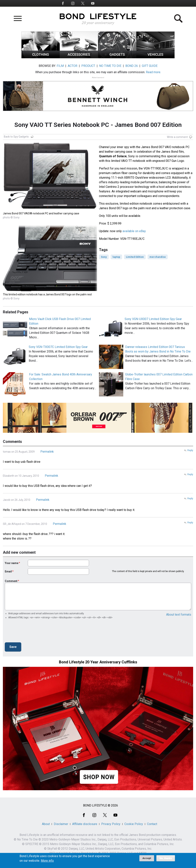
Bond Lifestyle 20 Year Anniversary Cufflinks (98, 662)
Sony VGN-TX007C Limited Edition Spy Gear (58, 347)
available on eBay (134, 231)
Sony (104, 257)
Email (8, 571)
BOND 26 (132, 66)
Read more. (153, 72)
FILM (60, 66)
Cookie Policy (134, 824)
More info (47, 861)
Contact (152, 824)
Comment (11, 581)
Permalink (47, 452)
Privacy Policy (111, 824)
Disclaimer (61, 824)
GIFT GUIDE (150, 66)
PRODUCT (88, 66)
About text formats (179, 615)
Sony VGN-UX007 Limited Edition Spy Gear (153, 319)
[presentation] (34, 632)
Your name (12, 563)
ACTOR (73, 66)
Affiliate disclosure (85, 824)
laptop (116, 257)
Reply (190, 450)
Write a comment (177, 137)
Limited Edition (135, 257)
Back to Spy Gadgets (16, 137)
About (46, 824)
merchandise (158, 257)
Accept (147, 858)
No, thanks (166, 858)
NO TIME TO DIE (110, 66)
